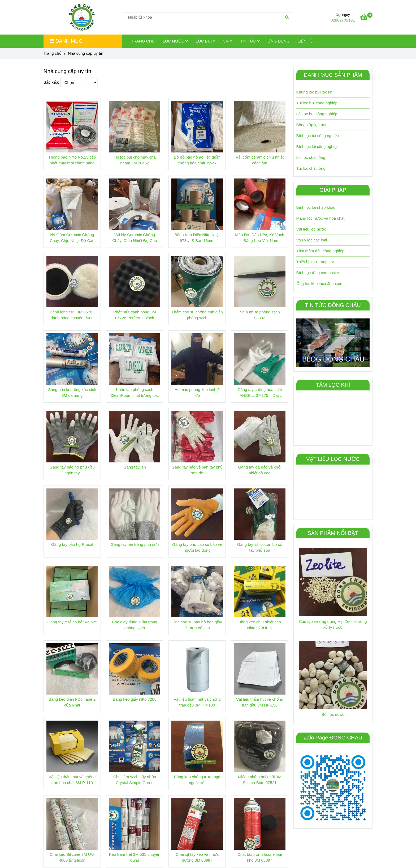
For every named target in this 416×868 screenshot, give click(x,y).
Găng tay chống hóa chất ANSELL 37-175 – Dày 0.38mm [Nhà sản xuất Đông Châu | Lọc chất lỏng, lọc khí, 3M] (260, 393)
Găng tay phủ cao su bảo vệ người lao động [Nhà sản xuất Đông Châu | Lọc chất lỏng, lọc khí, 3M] (197, 547)
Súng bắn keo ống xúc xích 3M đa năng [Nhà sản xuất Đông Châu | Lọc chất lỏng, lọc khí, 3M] (72, 392)
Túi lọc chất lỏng (311, 168)
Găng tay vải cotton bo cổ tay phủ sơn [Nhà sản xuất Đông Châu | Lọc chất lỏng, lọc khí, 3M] (259, 547)
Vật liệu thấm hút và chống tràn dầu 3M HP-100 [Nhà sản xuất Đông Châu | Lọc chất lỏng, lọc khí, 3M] (197, 702)
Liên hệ (305, 41)
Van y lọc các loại (312, 240)
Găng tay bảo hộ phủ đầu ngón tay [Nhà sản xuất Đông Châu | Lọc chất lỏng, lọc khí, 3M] (72, 470)
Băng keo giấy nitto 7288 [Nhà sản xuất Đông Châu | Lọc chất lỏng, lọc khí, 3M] (135, 699)
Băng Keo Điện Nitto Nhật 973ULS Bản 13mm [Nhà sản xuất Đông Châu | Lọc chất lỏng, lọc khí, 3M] (197, 238)
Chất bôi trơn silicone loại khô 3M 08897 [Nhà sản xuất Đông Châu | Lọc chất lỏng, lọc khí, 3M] (260, 857)
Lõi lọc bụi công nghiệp (317, 114)
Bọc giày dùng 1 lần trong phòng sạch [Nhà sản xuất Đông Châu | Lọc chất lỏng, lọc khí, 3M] (135, 625)
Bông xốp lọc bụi (311, 125)
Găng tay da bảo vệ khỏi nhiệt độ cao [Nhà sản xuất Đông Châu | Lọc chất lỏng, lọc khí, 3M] (260, 470)
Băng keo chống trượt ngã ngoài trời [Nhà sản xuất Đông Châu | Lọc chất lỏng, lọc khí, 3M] (197, 780)
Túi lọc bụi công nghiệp (317, 103)
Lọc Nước (175, 41)
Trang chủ (143, 41)
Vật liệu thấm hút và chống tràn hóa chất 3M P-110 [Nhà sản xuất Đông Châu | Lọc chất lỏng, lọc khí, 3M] (72, 780)
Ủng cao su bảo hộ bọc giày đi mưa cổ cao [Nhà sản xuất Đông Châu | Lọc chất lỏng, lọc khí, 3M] (197, 625)
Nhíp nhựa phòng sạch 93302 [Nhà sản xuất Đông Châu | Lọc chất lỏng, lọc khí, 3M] (260, 315)
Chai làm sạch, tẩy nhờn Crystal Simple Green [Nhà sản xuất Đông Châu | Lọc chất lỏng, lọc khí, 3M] (135, 780)
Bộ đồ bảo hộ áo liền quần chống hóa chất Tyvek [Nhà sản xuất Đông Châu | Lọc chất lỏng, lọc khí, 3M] (197, 160)
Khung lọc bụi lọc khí (315, 92)
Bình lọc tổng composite (318, 273)
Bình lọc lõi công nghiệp (318, 146)
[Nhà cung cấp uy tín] (82, 17)
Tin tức (250, 41)
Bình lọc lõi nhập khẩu (316, 207)
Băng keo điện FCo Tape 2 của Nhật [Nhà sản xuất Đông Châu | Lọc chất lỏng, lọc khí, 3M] (72, 702)
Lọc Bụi (206, 41)
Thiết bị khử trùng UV (315, 262)
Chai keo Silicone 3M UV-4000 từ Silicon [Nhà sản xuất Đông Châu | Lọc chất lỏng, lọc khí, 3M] (72, 857)
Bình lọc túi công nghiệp (318, 136)
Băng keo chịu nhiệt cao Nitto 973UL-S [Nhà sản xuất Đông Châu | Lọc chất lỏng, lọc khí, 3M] (259, 625)
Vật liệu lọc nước (311, 229)
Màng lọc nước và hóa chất (320, 218)
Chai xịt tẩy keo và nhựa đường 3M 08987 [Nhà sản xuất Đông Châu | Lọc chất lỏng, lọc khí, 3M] (197, 857)
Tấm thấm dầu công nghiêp (320, 251)
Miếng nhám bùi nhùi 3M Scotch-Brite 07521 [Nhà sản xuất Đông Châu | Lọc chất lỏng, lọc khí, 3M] (260, 780)
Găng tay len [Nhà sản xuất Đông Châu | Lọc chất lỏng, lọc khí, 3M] (135, 467)
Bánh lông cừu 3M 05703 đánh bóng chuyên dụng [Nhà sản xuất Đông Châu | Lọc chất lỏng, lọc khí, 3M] (72, 315)
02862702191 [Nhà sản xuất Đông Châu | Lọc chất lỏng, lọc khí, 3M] (343, 20)
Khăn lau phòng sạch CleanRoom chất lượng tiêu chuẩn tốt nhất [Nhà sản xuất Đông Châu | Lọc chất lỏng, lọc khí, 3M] (135, 393)
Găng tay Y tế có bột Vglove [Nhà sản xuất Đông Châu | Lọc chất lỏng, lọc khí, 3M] (72, 622)
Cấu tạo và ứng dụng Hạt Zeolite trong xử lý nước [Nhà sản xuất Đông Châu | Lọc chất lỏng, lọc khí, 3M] (333, 624)
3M (228, 41)
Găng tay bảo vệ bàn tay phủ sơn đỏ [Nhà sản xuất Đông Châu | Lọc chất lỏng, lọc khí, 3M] (197, 470)
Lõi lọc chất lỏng (311, 157)
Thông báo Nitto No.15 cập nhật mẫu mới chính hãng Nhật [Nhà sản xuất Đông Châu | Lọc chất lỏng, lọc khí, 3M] (72, 160)
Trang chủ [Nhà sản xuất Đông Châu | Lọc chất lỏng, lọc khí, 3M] (53, 53)
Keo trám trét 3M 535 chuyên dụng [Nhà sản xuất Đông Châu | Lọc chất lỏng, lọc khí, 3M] (135, 857)
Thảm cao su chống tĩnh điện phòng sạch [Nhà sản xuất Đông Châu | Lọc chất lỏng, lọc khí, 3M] (197, 315)
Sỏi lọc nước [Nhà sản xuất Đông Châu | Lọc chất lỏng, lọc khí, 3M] (333, 714)
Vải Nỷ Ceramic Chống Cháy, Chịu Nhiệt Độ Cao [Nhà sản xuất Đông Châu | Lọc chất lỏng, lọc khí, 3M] (135, 238)
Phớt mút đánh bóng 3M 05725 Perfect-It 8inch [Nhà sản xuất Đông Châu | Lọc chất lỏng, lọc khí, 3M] (135, 315)
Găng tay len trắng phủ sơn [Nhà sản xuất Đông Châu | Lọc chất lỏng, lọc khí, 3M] (135, 544)
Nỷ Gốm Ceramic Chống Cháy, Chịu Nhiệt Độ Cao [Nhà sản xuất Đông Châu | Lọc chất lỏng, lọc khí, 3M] (72, 238)
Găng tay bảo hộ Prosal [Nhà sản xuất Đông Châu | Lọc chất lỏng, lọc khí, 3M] (72, 544)
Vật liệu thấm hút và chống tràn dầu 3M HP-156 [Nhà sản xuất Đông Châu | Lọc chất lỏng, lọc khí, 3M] (260, 702)
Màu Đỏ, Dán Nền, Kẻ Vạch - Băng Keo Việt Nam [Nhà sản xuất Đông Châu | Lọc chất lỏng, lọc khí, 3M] (260, 238)
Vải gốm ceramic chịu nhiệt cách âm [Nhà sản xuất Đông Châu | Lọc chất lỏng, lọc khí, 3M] (260, 160)
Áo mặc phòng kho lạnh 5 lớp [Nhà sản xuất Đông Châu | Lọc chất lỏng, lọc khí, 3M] (197, 392)
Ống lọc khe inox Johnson (319, 284)
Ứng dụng (278, 41)
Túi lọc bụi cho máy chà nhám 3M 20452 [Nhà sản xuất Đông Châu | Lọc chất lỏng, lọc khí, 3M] (135, 160)
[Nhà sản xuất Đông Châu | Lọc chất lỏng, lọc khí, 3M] (366, 18)
